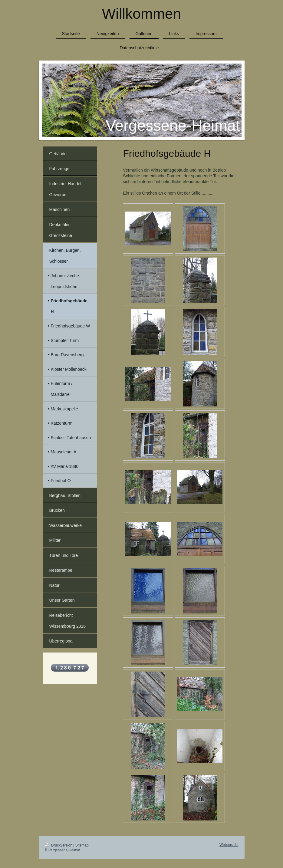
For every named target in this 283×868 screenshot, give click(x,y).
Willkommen (141, 14)
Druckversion (59, 845)
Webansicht (229, 845)
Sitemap (82, 845)
